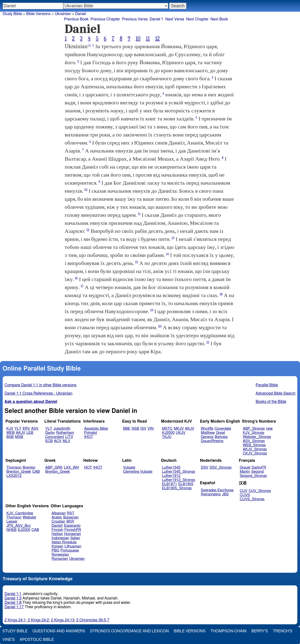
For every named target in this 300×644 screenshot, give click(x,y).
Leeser (12, 522)
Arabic (57, 517)
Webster (29, 517)
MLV (66, 441)
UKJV (181, 433)
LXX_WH (71, 467)
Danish (57, 526)
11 (148, 38)
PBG (56, 550)
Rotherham (65, 433)
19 (152, 310)
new (269, 429)
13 (173, 238)
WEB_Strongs (254, 445)
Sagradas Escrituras (217, 490)
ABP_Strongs (254, 429)
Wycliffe (207, 429)
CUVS (245, 495)
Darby (50, 433)
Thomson (14, 467)
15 (137, 262)
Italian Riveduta (64, 542)
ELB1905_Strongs (177, 488)
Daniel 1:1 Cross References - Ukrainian (39, 393)
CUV (244, 491)
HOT (88, 467)
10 (138, 38)
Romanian (60, 559)
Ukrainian (77, 559)
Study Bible (12, 14)
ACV (58, 441)
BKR (70, 522)
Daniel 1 (157, 19)
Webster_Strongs (257, 437)
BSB (10, 437)
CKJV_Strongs (255, 453)
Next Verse (175, 19)
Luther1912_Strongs (179, 480)
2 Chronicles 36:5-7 (93, 620)
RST (71, 513)
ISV (143, 429)
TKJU (167, 437)
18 (221, 294)
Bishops (221, 437)
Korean (58, 546)
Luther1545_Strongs (179, 472)
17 (82, 286)
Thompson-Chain (228, 631)
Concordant (55, 437)
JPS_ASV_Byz (19, 526)
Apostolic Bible (37, 640)
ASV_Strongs (254, 441)
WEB (10, 433)
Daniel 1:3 (13, 598)
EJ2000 (24, 530)
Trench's (282, 631)
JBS (225, 494)
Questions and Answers (59, 631)
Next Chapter (197, 19)
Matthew (208, 433)
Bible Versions (38, 14)
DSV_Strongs (221, 467)
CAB (36, 472)
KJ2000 (168, 433)
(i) (89, 45)
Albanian (59, 513)
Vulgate (129, 467)
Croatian (58, 522)
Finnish (58, 530)
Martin (245, 472)
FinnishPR (73, 530)
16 (76, 278)
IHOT (89, 437)
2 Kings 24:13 (63, 620)
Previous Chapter (105, 19)
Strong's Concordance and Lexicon (129, 631)
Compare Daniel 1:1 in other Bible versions (41, 385)
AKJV (20, 433)
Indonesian (61, 538)
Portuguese (70, 550)
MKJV (179, 429)
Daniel (80, 14)
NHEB (11, 530)
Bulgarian (71, 517)
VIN (150, 429)
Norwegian (60, 555)
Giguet (245, 467)
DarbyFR (259, 467)
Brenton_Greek (19, 472)
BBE (127, 429)
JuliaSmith (62, 429)
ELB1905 (186, 484)
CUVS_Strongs (252, 499)
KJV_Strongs (253, 433)
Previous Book (76, 19)
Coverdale (223, 429)
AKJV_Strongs (255, 449)
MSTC (167, 429)
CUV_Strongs (260, 491)
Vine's (9, 640)
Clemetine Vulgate (138, 472)
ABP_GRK (54, 467)
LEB (30, 433)
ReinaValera (211, 494)
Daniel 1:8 (13, 603)
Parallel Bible (267, 385)
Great (220, 433)
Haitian (57, 534)
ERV (26, 429)
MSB (19, 437)
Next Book (219, 19)
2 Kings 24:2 (38, 620)
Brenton (29, 467)
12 (158, 38)
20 (160, 326)
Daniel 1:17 (14, 607)
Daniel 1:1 (13, 594)
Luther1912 (171, 476)
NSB (135, 429)
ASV (35, 429)
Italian (75, 538)
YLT (18, 429)
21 (208, 342)
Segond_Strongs (253, 476)
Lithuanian (73, 546)
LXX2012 (14, 476)
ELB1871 (170, 484)
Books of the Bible (271, 402)
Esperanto (72, 526)
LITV (69, 437)
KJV (10, 429)
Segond (257, 472)
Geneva (207, 437)
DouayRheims (212, 441)
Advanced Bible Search (276, 393)
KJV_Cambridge (20, 513)
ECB (49, 441)
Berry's (260, 631)
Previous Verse (135, 19)
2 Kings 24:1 (15, 620)
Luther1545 (171, 467)
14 (167, 254)
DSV (205, 467)
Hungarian (73, 534)
